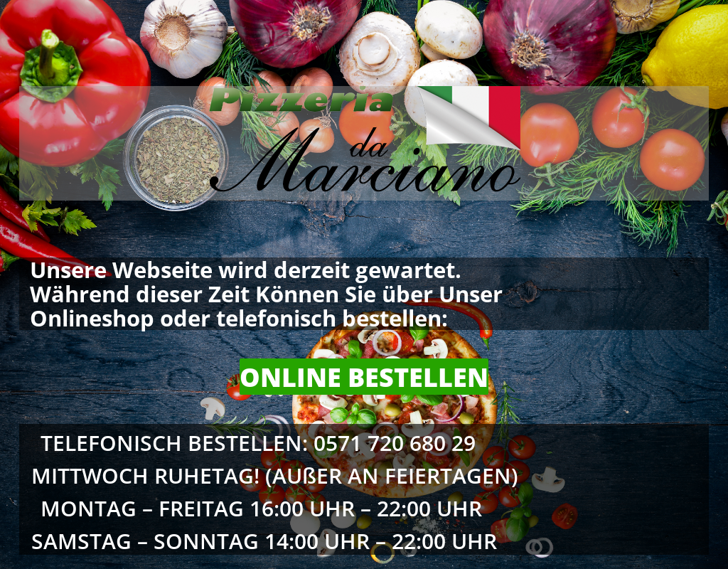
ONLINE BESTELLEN (364, 377)
